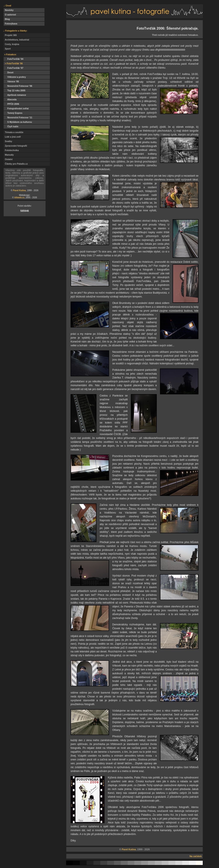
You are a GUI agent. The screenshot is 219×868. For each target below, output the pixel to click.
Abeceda (10, 100)
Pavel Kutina (19, 190)
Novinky (9, 10)
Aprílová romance (15, 95)
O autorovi (10, 15)
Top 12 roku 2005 (14, 91)
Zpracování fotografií (15, 146)
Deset (9, 73)
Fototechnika (11, 150)
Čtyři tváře (11, 127)
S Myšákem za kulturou (18, 122)
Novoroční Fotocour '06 (18, 86)
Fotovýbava (10, 24)
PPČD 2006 (11, 104)
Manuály (9, 155)
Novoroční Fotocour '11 (18, 118)
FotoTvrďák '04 (13, 59)
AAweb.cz (19, 197)
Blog (7, 19)
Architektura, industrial (16, 40)
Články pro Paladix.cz (16, 164)
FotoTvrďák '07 (13, 68)
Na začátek (196, 856)
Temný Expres (13, 113)
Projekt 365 (10, 35)
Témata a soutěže (13, 132)
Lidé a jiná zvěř (12, 137)
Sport (7, 49)
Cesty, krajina (11, 44)
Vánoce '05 (11, 82)
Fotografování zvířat (16, 109)
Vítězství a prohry (15, 77)
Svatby (8, 141)
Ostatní (8, 159)
